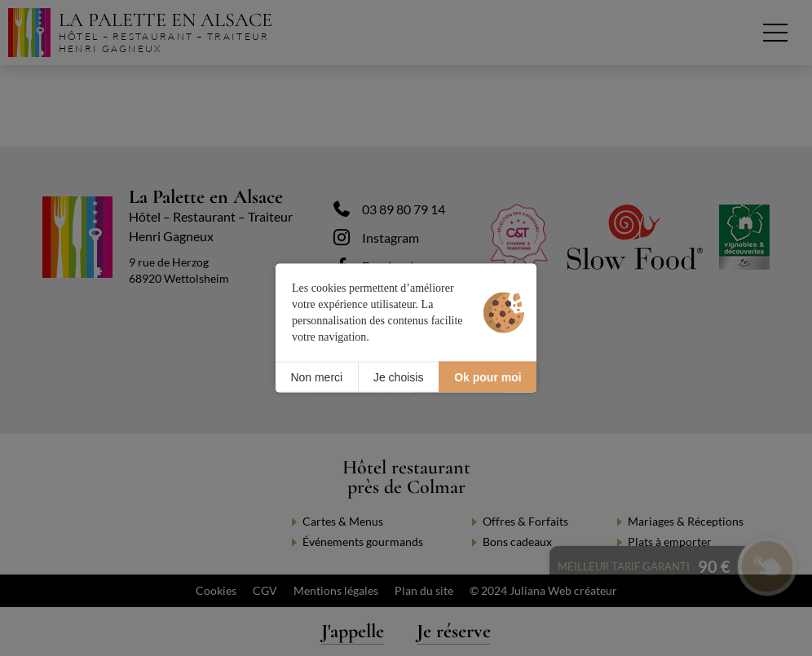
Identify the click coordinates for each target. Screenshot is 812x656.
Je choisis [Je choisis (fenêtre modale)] (398, 376)
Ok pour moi (488, 376)
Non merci (316, 376)
